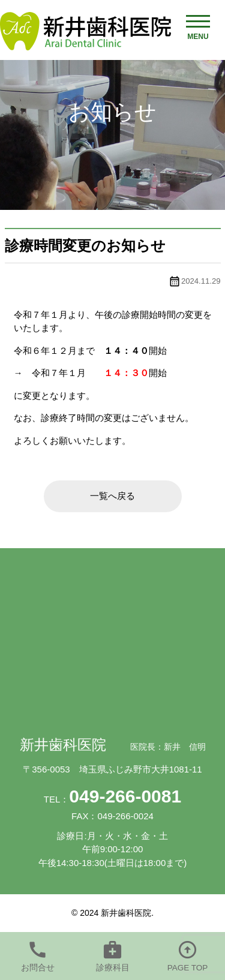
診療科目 (113, 968)
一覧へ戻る (112, 496)
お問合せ (38, 968)
